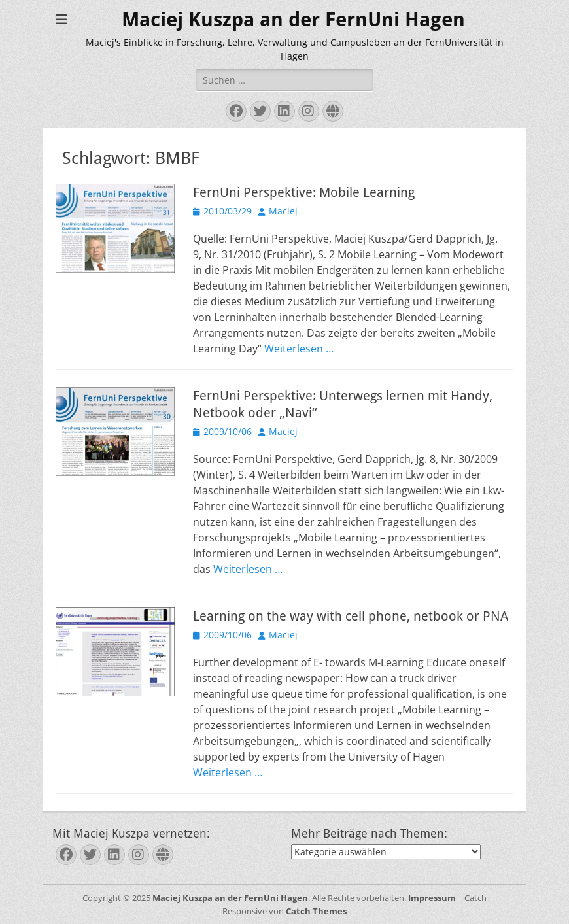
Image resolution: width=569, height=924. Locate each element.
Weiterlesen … (299, 349)
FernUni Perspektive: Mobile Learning (304, 192)
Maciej (283, 211)
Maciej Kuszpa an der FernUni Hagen (293, 19)
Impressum (432, 898)
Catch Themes (316, 911)
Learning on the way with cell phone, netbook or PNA (351, 616)
